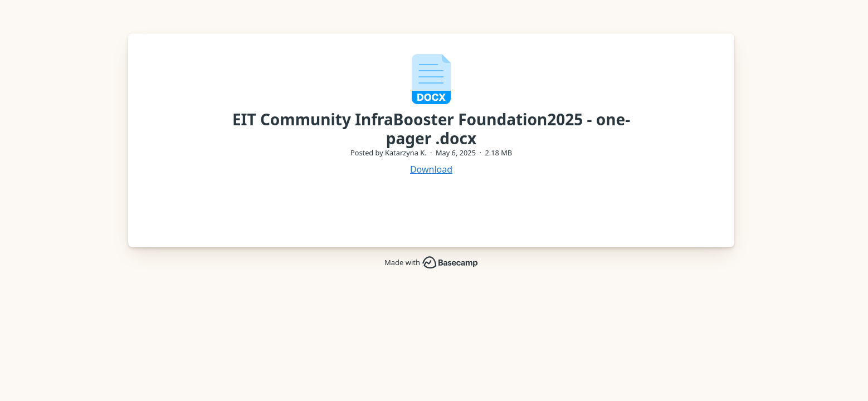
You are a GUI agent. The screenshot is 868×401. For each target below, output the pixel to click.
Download (431, 169)
